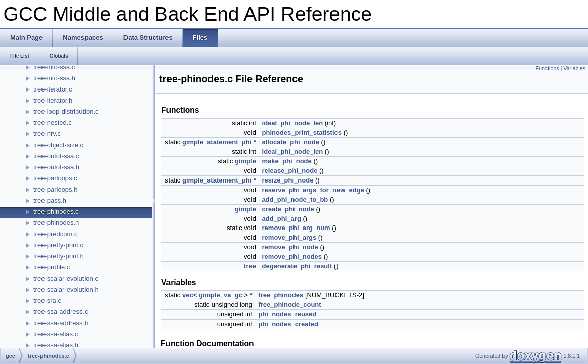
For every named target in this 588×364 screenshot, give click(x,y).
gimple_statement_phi (217, 142)
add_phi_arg (282, 219)
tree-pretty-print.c (58, 245)
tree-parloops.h (55, 189)
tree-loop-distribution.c (66, 111)
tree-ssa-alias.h (56, 345)
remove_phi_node (290, 247)
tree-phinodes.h (56, 223)
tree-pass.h (50, 200)
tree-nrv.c (47, 134)
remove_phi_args (289, 237)
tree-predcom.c (55, 234)
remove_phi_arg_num (296, 228)
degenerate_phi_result (297, 266)
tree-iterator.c (53, 89)
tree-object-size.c (58, 145)
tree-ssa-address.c (61, 312)
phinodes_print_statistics (302, 133)
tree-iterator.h (53, 100)
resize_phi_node (288, 180)
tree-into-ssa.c (54, 67)
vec (188, 295)
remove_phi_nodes (292, 257)
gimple (245, 161)
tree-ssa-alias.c (56, 334)
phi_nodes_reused (287, 314)
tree (250, 266)
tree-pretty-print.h (59, 256)
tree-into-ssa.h (54, 78)
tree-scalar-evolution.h (66, 289)
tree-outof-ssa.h (56, 167)
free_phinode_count (289, 305)
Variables (574, 68)
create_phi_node (288, 209)
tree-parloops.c (55, 178)
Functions (547, 68)
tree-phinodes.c (56, 212)
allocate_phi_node (291, 142)
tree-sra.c (47, 301)
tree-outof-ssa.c (56, 156)
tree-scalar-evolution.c (66, 278)
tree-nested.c (53, 123)
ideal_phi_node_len (293, 123)
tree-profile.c (52, 267)
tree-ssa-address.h (61, 323)
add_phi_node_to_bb (295, 199)
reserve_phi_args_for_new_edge (313, 190)
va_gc (233, 295)
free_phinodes (281, 295)
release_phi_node (290, 171)
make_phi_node (287, 161)
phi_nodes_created (288, 324)
